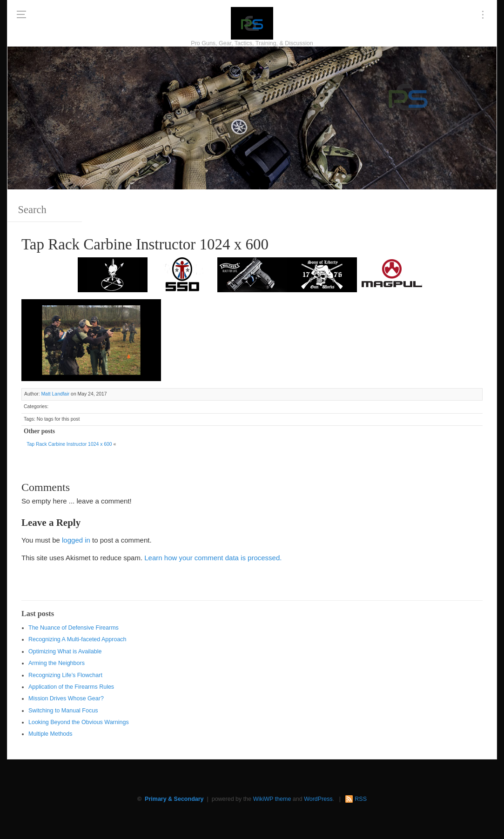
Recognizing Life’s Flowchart (65, 675)
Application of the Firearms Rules (71, 687)
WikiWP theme (272, 799)
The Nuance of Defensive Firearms (74, 628)
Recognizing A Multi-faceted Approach (77, 639)
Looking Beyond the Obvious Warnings (79, 722)
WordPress (318, 799)
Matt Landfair (55, 394)
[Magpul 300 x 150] (392, 274)
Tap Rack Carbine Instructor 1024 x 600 (69, 444)
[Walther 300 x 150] (252, 274)
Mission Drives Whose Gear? (66, 698)
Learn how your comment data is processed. (213, 558)
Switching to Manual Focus (63, 711)
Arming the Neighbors (57, 663)
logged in (76, 540)
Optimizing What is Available (65, 651)
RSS (361, 799)
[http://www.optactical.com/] (113, 274)
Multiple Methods (50, 734)
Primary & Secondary (174, 799)
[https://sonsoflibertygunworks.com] (322, 274)
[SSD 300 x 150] (182, 274)
